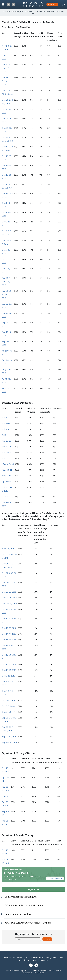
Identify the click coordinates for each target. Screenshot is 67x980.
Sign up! (47, 939)
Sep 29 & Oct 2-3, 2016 (6, 282)
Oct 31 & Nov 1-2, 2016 (6, 68)
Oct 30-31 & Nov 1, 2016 (7, 81)
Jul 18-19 (6, 423)
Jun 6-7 (5, 458)
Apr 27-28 (6, 481)
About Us (7, 958)
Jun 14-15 (6, 452)
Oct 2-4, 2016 (8, 712)
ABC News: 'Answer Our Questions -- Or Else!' (28, 923)
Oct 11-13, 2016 (9, 664)
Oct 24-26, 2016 (9, 598)
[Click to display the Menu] (3, 4)
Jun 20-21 (6, 447)
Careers (34, 960)
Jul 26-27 (6, 418)
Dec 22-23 (7, 497)
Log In (63, 4)
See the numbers (55, 878)
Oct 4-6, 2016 (8, 700)
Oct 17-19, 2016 (9, 634)
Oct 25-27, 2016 (9, 592)
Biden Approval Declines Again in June (24, 905)
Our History (18, 958)
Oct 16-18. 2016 (9, 640)
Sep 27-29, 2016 (9, 737)
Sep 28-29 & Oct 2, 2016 (7, 295)
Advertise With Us (37, 958)
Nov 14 (5, 796)
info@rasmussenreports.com (43, 970)
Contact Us (44, 960)
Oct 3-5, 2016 (8, 706)
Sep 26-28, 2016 (9, 742)
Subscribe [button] (52, 4)
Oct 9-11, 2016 (8, 676)
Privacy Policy (51, 958)
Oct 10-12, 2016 (9, 670)
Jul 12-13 (6, 429)
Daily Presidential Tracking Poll (21, 897)
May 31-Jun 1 (8, 464)
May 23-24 (7, 470)
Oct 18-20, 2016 (9, 628)
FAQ (26, 958)
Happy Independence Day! (18, 914)
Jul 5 (4, 435)
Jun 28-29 (7, 441)
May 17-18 (6, 476)
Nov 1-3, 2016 (8, 549)
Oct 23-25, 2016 (9, 603)
